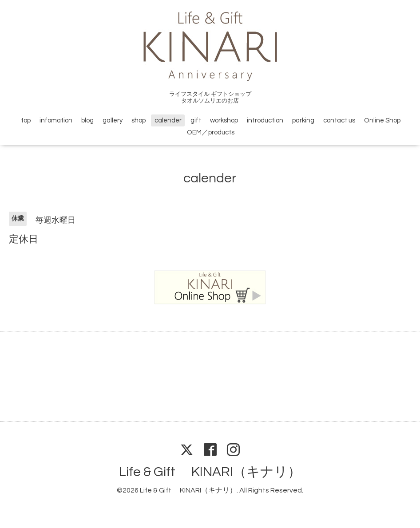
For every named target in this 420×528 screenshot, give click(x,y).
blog (87, 120)
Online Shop (382, 120)
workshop (224, 120)
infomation (56, 120)
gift (196, 120)
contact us (339, 120)
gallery (113, 120)
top (26, 120)
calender (168, 120)
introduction (265, 120)
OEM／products (211, 132)
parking (303, 120)
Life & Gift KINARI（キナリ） (210, 472)
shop (139, 120)
